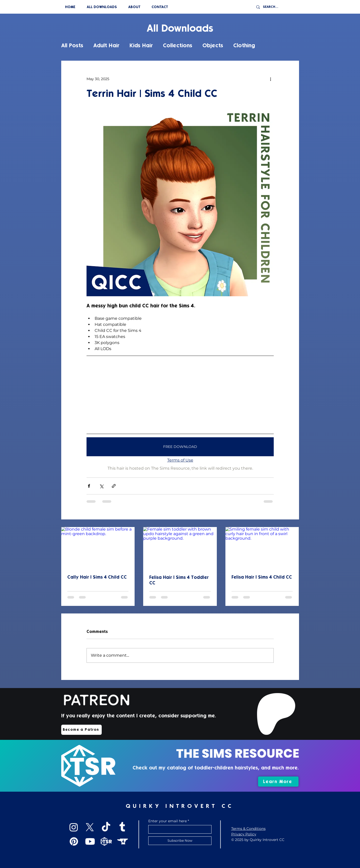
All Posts (72, 45)
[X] (90, 827)
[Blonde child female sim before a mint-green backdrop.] (98, 548)
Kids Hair (141, 45)
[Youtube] (90, 841)
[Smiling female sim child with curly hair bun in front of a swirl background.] (262, 548)
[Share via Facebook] (89, 486)
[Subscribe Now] (180, 841)
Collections (178, 45)
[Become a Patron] (81, 730)
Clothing (244, 45)
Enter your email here (167, 821)
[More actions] (271, 79)
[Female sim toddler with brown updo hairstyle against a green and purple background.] (180, 548)
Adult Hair (106, 45)
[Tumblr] (122, 827)
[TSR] (106, 841)
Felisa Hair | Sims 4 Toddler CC (179, 580)
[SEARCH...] (278, 7)
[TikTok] (106, 827)
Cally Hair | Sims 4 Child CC (97, 577)
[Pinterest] (74, 841)
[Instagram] (74, 827)
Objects (213, 45)
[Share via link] (114, 486)
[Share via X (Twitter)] (101, 486)
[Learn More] (278, 782)
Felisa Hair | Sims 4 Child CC (262, 577)
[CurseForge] (122, 841)
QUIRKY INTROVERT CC (180, 806)
